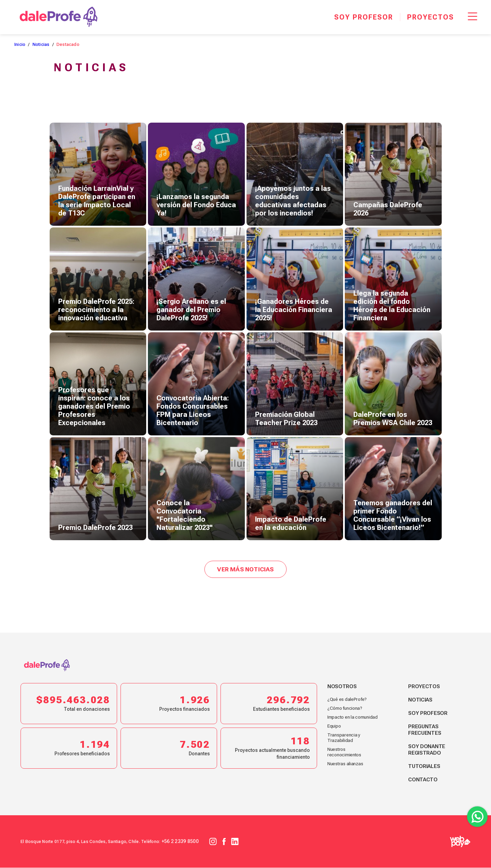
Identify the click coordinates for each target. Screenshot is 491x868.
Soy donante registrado (427, 750)
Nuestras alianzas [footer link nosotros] (346, 764)
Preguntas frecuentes (425, 730)
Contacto (423, 780)
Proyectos (425, 687)
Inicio (20, 44)
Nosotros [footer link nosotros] (342, 687)
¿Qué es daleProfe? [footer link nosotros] (348, 699)
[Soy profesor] (364, 17)
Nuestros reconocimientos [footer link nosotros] (345, 752)
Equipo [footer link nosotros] (334, 726)
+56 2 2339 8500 (181, 842)
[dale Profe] (59, 17)
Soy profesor (428, 713)
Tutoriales (425, 766)
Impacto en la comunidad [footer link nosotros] (353, 717)
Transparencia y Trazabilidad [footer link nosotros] (344, 738)
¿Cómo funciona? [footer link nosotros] (345, 708)
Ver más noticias (245, 569)
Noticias (41, 44)
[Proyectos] (430, 17)
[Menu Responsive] (473, 17)
